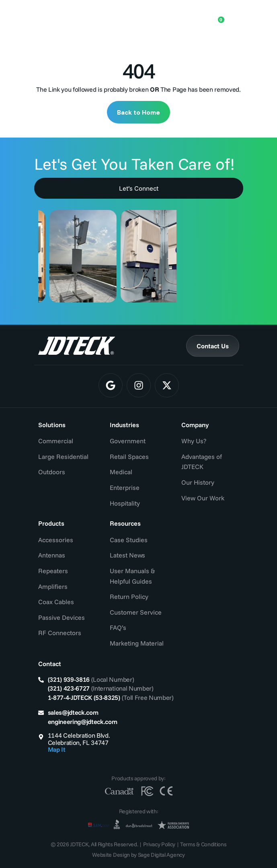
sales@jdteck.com (73, 712)
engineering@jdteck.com (83, 722)
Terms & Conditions (203, 844)
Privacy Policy (159, 844)
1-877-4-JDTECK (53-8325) (84, 697)
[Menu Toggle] (233, 16)
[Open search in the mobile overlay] (192, 16)
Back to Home (138, 112)
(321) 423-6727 (69, 688)
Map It (57, 749)
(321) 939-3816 (69, 679)
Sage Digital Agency (161, 855)
